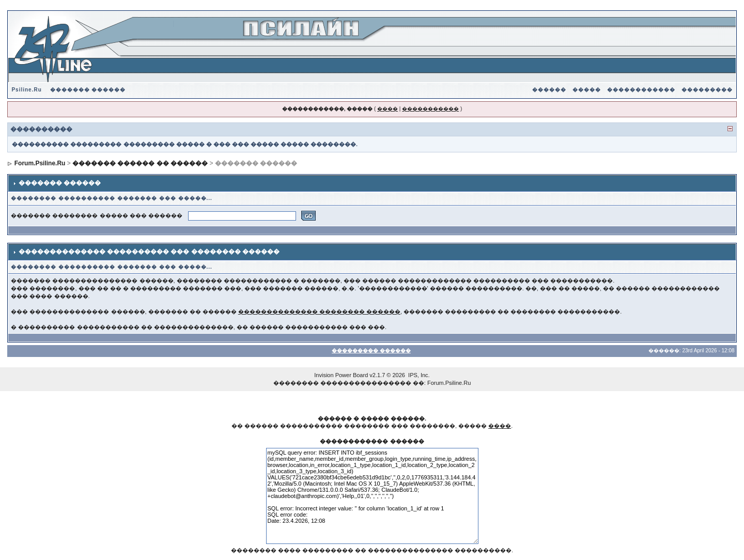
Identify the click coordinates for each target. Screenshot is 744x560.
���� (388, 109)
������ (549, 90)
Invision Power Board (341, 375)
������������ (641, 90)
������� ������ (88, 90)
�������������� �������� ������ (319, 312)
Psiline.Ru (26, 90)
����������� (430, 109)
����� (587, 90)
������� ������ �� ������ (140, 163)
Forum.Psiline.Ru (40, 163)
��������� (707, 90)
